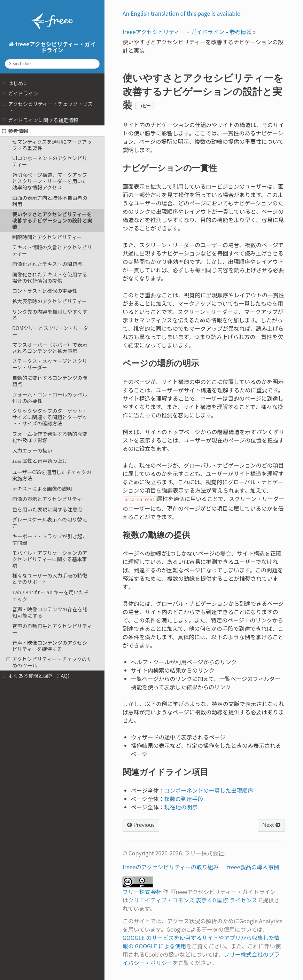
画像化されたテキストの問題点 (47, 264)
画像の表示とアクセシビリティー (49, 499)
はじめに (15, 83)
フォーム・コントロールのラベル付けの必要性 (50, 397)
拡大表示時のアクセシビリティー (49, 301)
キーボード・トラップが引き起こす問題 (50, 539)
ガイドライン (20, 93)
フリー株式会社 (142, 892)
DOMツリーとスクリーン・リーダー (50, 331)
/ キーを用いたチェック (50, 595)
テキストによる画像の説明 (42, 488)
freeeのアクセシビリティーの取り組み (171, 867)
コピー (145, 106)
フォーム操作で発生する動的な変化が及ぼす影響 (50, 437)
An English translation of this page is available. (182, 13)
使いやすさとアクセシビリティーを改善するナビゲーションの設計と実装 (52, 220)
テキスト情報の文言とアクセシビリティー (52, 250)
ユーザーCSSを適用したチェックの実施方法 (52, 475)
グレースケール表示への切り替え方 (50, 522)
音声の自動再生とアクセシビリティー (52, 629)
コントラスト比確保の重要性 (45, 291)
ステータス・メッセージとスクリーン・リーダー (50, 364)
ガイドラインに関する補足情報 (40, 120)
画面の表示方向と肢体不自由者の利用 (50, 201)
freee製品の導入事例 (253, 867)
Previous (141, 825)
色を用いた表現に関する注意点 (47, 509)
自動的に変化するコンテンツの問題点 (50, 381)
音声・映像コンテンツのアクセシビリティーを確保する (50, 645)
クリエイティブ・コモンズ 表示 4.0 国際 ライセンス (193, 900)
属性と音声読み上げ (40, 460)
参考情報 (15, 131)
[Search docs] (52, 64)
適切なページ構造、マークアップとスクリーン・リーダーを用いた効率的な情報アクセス (50, 181)
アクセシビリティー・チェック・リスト (47, 107)
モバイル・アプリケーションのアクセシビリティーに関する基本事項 (50, 559)
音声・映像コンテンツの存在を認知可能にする (50, 612)
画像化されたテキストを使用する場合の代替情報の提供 (50, 277)
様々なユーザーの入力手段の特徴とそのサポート (50, 578)
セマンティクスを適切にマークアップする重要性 (52, 145)
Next (271, 825)
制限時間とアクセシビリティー (47, 237)
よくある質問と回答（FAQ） (37, 675)
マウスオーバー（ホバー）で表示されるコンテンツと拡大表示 (50, 348)
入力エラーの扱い (32, 450)
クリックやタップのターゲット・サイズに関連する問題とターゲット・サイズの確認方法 (50, 417)
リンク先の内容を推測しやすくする (50, 315)
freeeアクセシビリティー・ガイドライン (55, 47)
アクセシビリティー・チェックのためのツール (49, 662)
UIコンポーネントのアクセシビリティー (50, 161)
